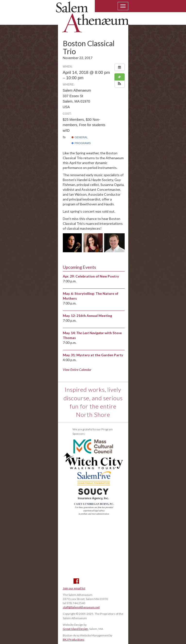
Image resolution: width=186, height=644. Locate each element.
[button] (120, 84)
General (80, 137)
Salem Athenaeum (92, 20)
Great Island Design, (76, 629)
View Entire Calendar (77, 370)
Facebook (76, 581)
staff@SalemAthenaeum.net (81, 607)
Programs (81, 143)
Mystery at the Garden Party (100, 355)
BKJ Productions (74, 640)
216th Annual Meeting (94, 316)
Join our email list (74, 588)
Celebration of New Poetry (97, 276)
